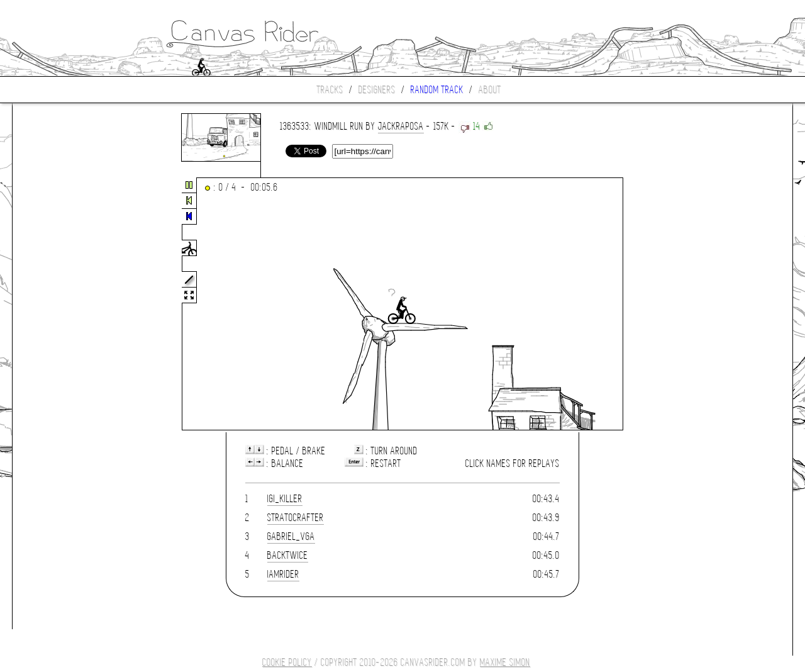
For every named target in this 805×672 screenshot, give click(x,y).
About (490, 90)
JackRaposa (401, 126)
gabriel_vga (291, 536)
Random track (437, 90)
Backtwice (288, 555)
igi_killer (285, 499)
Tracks (330, 90)
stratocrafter (296, 518)
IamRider (283, 574)
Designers (377, 90)
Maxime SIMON (505, 662)
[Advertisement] (65, 305)
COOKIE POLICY (287, 662)
